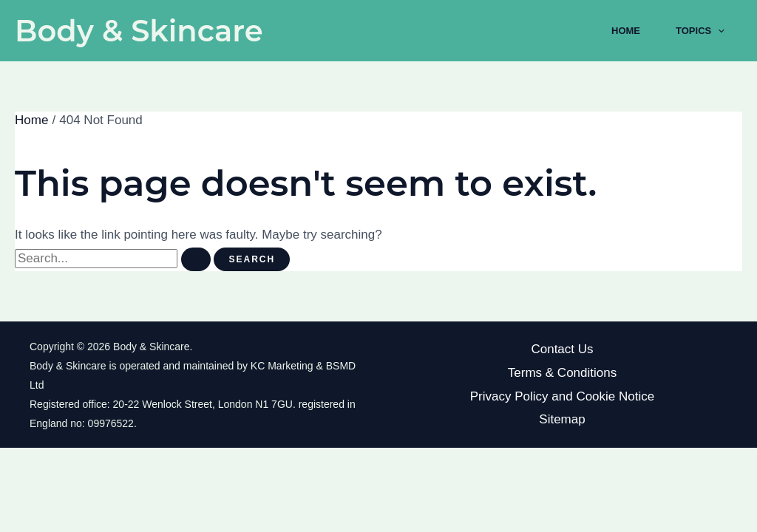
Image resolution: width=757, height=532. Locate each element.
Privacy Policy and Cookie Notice (562, 396)
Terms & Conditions (562, 373)
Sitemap (562, 419)
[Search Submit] (196, 259)
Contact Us (562, 349)
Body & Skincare (139, 31)
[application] (718, 31)
